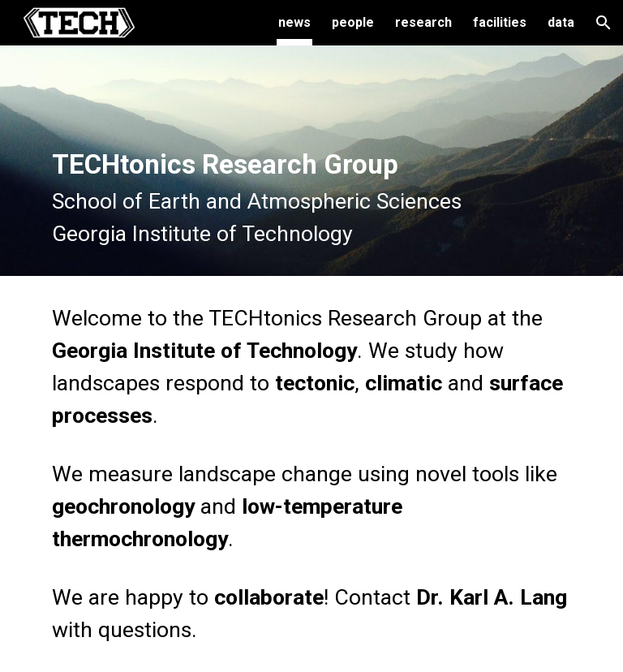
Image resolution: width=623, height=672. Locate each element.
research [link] (423, 22)
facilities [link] (500, 22)
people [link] (353, 22)
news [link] (294, 22)
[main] (311, 161)
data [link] (561, 22)
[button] (604, 23)
